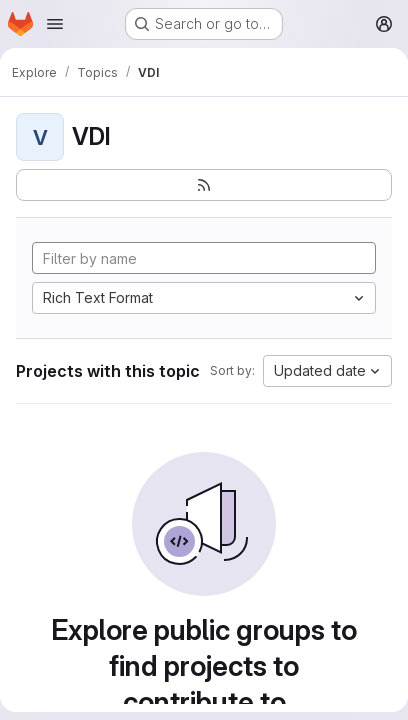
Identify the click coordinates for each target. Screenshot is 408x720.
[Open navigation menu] (55, 24)
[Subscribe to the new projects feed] (204, 185)
